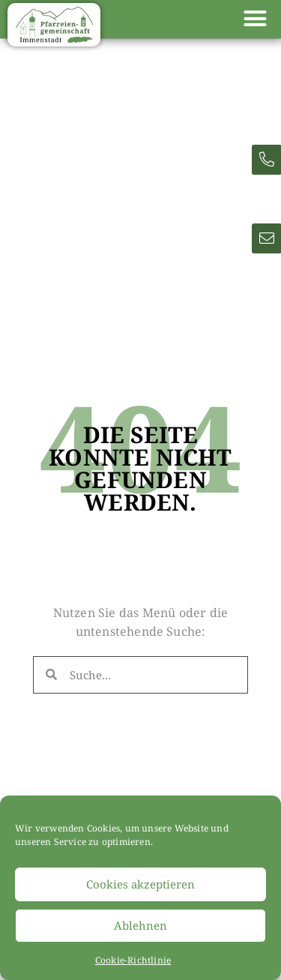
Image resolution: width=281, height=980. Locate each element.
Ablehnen (140, 925)
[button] (255, 19)
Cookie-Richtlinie (133, 960)
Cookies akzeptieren (140, 884)
